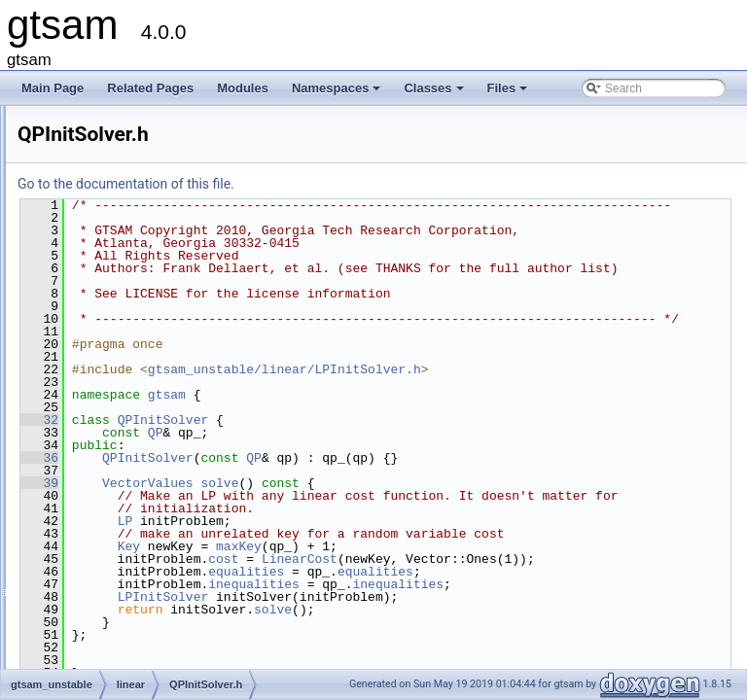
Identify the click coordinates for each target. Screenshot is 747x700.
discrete (100, 122)
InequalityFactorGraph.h (158, 251)
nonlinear (104, 593)
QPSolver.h (125, 529)
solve (462, 534)
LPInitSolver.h (131, 401)
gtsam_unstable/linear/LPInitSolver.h (528, 420)
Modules (243, 88)
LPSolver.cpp (130, 422)
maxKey (482, 622)
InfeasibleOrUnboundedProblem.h (183, 294)
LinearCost (543, 635)
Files (509, 93)
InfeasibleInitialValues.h (156, 272)
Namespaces (338, 93)
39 (283, 534)
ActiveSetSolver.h (141, 208)
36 (283, 508)
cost (466, 635)
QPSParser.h (129, 550)
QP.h (108, 465)
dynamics (105, 144)
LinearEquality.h (137, 336)
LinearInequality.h (141, 358)
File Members (84, 657)
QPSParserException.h (155, 572)
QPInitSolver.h (133, 486)
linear (94, 165)
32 (283, 471)
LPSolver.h (124, 443)
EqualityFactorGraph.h (154, 229)
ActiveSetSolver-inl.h (149, 187)
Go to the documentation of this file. (369, 184)
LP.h (107, 379)
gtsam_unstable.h (126, 636)
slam (92, 614)
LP (369, 584)
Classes (435, 93)
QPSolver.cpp (131, 507)
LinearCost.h (128, 315)
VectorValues (391, 534)
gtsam (410, 445)
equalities (489, 660)
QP (399, 483)
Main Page (53, 88)
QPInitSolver (407, 471)
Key (372, 622)
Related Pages (150, 88)
